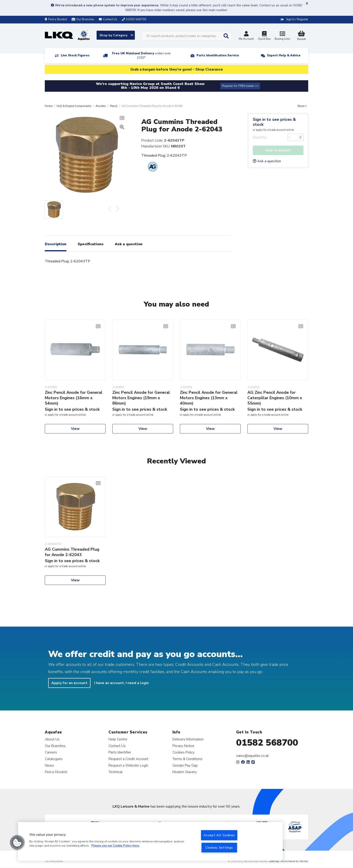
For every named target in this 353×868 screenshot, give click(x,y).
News (49, 765)
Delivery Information (188, 739)
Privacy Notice (183, 746)
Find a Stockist (56, 19)
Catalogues (54, 759)
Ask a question (267, 161)
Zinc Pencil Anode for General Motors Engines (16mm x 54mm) (74, 398)
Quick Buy (264, 36)
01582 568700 (267, 743)
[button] (17, 843)
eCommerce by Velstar (295, 861)
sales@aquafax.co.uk (252, 756)
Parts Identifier (120, 752)
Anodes (101, 106)
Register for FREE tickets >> (240, 86)
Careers (51, 752)
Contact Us (117, 746)
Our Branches (83, 19)
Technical (115, 772)
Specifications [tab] (91, 244)
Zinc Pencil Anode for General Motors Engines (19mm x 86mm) (141, 398)
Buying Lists (282, 36)
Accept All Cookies (219, 835)
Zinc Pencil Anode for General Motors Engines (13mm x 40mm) (209, 398)
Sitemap (274, 861)
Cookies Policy (183, 752)
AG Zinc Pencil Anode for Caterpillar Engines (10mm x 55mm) (275, 398)
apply (259, 130)
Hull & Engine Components (74, 106)
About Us (52, 739)
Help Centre (118, 739)
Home (49, 106)
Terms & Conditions (187, 759)
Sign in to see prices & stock (274, 122)
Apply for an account (69, 683)
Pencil (114, 106)
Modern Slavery (185, 772)
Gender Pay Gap (185, 765)
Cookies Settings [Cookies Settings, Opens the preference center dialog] (219, 847)
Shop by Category (116, 35)
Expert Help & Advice (284, 55)
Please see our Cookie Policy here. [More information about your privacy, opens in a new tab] (115, 846)
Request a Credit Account (128, 759)
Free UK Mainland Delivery (141, 56)
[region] (150, 841)
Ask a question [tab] (129, 244)
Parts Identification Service (218, 55)
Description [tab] (56, 244)
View (75, 429)
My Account (246, 36)
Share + (302, 106)
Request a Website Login (128, 765)
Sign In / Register (297, 19)
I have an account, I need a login (122, 683)
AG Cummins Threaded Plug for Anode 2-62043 (72, 552)
